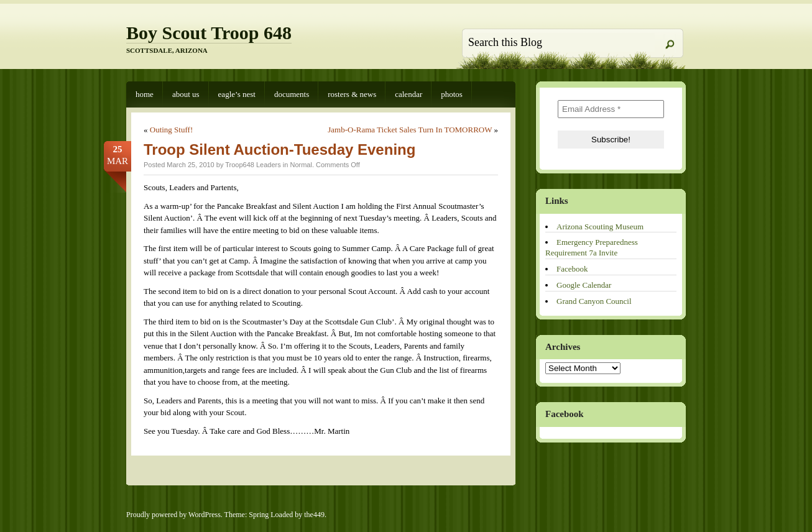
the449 (314, 515)
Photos (452, 94)
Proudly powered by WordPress (173, 515)
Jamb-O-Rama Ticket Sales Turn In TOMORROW (410, 130)
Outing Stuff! (171, 130)
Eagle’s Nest (237, 94)
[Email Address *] (611, 109)
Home (145, 94)
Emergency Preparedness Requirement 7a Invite (592, 247)
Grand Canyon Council (594, 301)
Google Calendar (584, 285)
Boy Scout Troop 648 (209, 33)
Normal (301, 165)
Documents (292, 94)
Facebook (572, 269)
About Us (186, 94)
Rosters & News (352, 94)
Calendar (408, 94)
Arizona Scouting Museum (600, 227)
